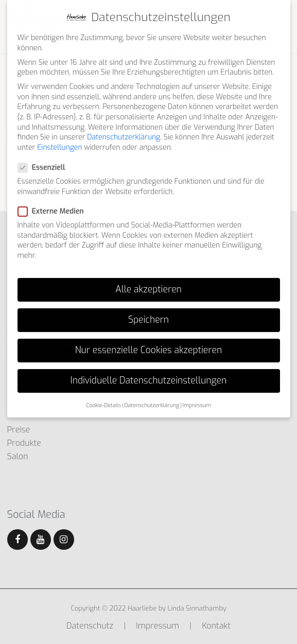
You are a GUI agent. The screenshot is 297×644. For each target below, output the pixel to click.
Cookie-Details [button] (103, 393)
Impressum (158, 626)
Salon (18, 456)
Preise (19, 430)
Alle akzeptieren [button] (148, 277)
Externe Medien (54, 200)
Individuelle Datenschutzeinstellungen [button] (148, 369)
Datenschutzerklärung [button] (152, 393)
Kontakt (216, 626)
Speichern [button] (148, 308)
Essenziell (45, 156)
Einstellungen (59, 136)
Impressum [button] (197, 393)
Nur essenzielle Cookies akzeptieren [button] (148, 339)
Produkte (24, 443)
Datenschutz (90, 626)
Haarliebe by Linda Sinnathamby (177, 608)
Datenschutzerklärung (124, 126)
